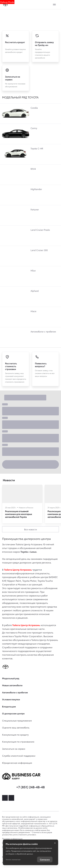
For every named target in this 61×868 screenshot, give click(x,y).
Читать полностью (13, 859)
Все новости (31, 529)
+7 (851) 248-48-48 (30, 787)
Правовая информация (12, 839)
